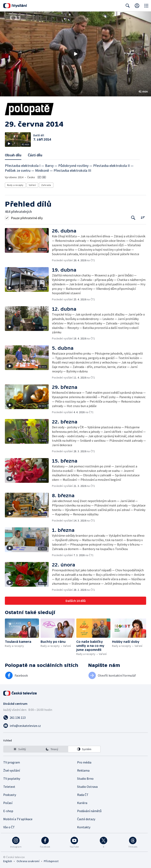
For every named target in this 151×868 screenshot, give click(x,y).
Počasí (8, 803)
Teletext (9, 787)
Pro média (84, 762)
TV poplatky (12, 778)
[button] (75, 54)
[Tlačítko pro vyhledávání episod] (133, 218)
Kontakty (84, 827)
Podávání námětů (89, 811)
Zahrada (46, 185)
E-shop (8, 811)
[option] (20, 749)
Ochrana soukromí (28, 861)
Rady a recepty (15, 185)
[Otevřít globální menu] (146, 6)
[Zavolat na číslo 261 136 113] (75, 718)
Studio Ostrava (87, 787)
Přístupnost (51, 861)
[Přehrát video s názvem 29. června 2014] (75, 54)
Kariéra (82, 803)
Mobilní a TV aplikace (18, 819)
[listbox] (52, 749)
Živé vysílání (12, 770)
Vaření (32, 185)
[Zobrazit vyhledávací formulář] (128, 6)
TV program (12, 762)
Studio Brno (85, 778)
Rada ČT (83, 795)
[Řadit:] (143, 217)
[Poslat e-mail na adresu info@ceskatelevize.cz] (75, 726)
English (8, 861)
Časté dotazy (86, 819)
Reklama (83, 770)
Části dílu (35, 155)
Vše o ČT (9, 827)
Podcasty (10, 795)
